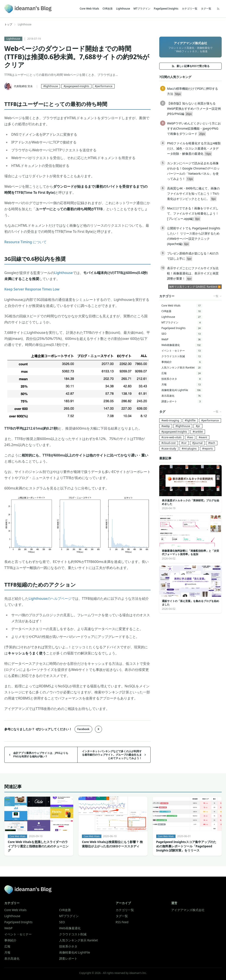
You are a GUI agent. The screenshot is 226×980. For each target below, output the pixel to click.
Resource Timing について (25, 242)
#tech (212, 443)
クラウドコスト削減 (182, 356)
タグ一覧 (206, 9)
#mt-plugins (189, 449)
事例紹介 (182, 362)
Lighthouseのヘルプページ (50, 598)
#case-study (169, 449)
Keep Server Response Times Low (32, 289)
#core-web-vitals (172, 437)
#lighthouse (51, 86)
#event (203, 437)
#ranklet (198, 432)
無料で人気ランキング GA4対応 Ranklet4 (193, 287)
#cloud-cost (169, 443)
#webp (166, 426)
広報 (182, 373)
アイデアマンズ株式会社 (188, 910)
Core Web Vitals (89, 9)
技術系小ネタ (182, 379)
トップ (8, 24)
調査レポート (182, 401)
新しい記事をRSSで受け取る (191, 66)
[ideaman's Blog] (28, 9)
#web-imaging (170, 420)
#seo (190, 437)
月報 (182, 384)
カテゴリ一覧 (190, 9)
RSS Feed (122, 922)
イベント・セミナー (182, 351)
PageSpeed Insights (166, 9)
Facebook (83, 729)
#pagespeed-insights (76, 86)
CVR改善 (108, 9)
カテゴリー (12, 903)
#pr (198, 426)
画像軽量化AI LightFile (182, 390)
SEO (182, 334)
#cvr (184, 443)
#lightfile (190, 420)
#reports (207, 449)
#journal (197, 443)
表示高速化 (182, 396)
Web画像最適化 (182, 345)
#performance (104, 86)
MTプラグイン (142, 9)
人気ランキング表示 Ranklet (182, 368)
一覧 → (217, 296)
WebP (182, 339)
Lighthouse (123, 9)
